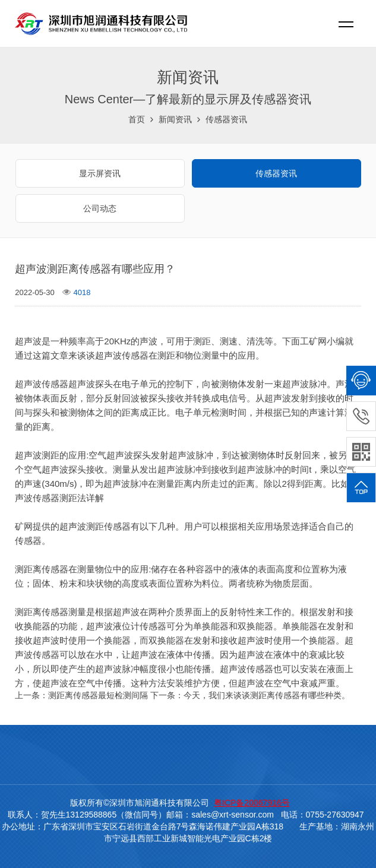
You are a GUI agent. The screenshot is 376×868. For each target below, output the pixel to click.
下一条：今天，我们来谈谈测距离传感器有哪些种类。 (250, 695)
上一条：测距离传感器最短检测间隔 (81, 695)
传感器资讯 (226, 119)
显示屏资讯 (100, 173)
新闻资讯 (175, 119)
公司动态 (100, 208)
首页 (137, 119)
